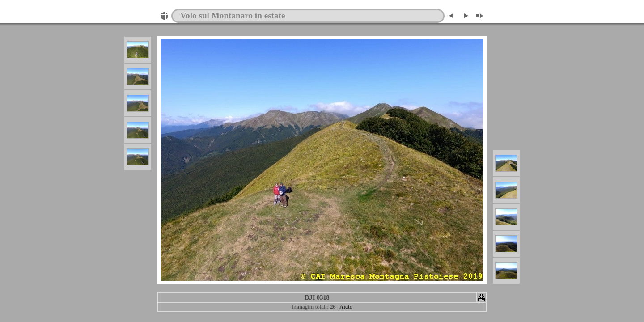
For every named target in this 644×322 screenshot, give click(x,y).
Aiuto (346, 307)
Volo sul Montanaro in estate (233, 15)
